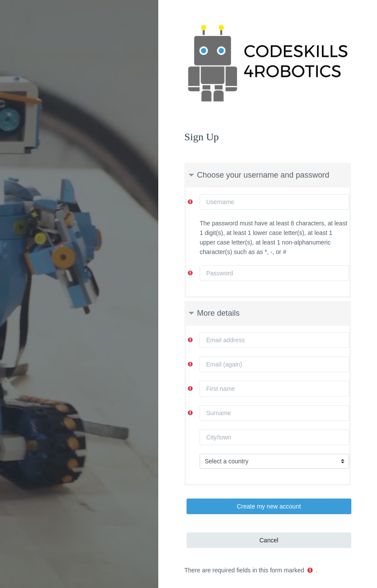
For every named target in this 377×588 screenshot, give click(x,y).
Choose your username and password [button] (263, 175)
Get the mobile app (188, 562)
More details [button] (218, 313)
